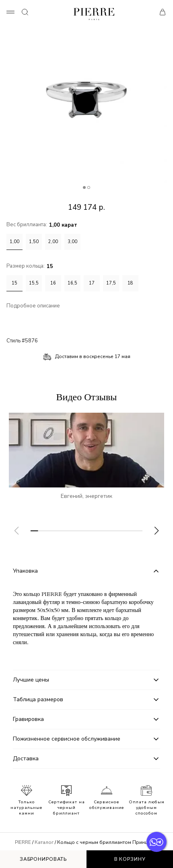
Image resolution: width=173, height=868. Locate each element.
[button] (157, 531)
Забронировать (43, 859)
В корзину (130, 859)
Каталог (44, 842)
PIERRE (23, 842)
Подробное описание (33, 306)
